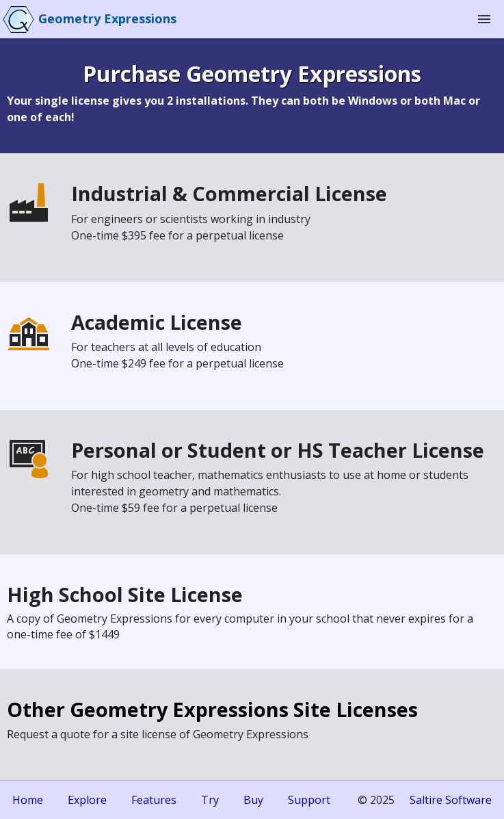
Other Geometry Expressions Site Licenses (212, 709)
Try (210, 800)
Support (309, 800)
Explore (87, 800)
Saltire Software (451, 800)
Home (28, 800)
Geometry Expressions (107, 18)
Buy (253, 800)
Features (154, 800)
